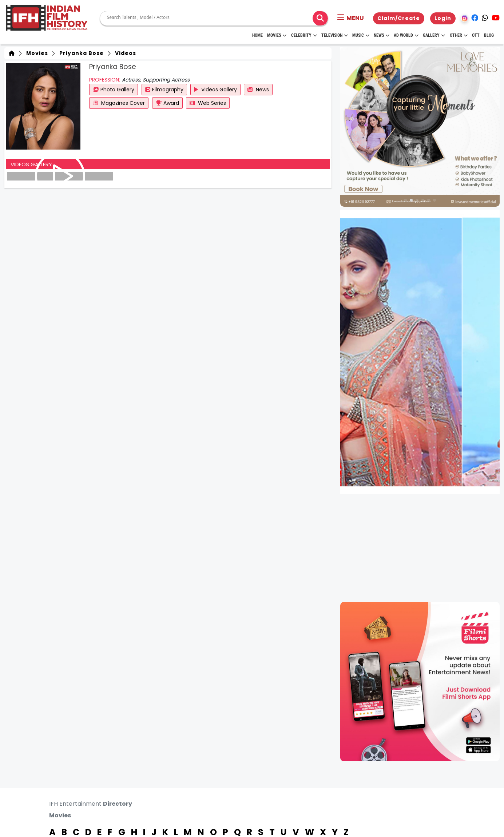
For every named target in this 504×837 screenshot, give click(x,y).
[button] (351, 18)
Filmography (164, 90)
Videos (124, 53)
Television (335, 35)
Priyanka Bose (80, 53)
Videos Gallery (215, 90)
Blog (489, 35)
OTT (476, 35)
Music (361, 35)
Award (167, 103)
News (382, 35)
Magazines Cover (119, 103)
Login (443, 18)
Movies (277, 35)
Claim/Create (399, 18)
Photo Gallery (114, 90)
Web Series (208, 103)
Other (459, 35)
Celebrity (304, 35)
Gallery (434, 35)
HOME (257, 35)
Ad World (406, 35)
